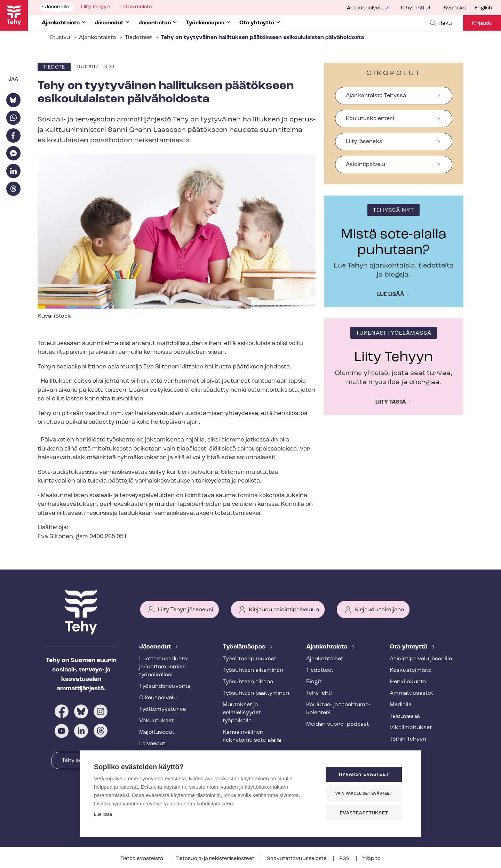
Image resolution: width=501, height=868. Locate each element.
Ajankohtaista (97, 38)
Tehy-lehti (412, 8)
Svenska (455, 8)
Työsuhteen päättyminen (256, 693)
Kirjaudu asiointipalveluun (284, 610)
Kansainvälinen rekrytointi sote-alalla (252, 736)
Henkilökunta (408, 682)
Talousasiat (405, 716)
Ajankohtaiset (325, 659)
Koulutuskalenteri (370, 119)
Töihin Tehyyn (408, 739)
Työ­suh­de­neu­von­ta (165, 686)
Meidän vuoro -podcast (337, 724)
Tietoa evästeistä (142, 859)
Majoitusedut (157, 732)
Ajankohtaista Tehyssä (376, 96)
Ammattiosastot (411, 693)
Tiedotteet (138, 38)
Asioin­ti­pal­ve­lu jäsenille (421, 659)
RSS (345, 859)
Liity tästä (391, 402)
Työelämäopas (245, 647)
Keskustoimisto (411, 670)
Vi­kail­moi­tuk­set (411, 728)
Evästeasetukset (365, 813)
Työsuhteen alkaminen (253, 670)
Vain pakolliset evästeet (365, 794)
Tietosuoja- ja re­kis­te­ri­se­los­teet (216, 859)
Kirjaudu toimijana (379, 610)
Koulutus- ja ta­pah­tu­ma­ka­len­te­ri (338, 709)
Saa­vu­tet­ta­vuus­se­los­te (297, 859)
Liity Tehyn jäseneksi (186, 610)
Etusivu (60, 38)
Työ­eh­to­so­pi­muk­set (249, 659)
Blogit (314, 682)
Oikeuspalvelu (158, 698)
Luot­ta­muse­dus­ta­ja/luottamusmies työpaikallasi (164, 667)
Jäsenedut (156, 647)
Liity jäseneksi (365, 142)
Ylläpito (371, 859)
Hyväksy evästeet (365, 775)
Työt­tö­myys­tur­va (162, 709)
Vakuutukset (156, 721)
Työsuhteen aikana (248, 682)
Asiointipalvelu (365, 8)
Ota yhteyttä (409, 647)
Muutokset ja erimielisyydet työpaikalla (242, 713)
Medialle (401, 705)
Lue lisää (391, 295)
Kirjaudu (482, 23)
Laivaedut (152, 744)
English (483, 8)
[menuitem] (459, 8)
